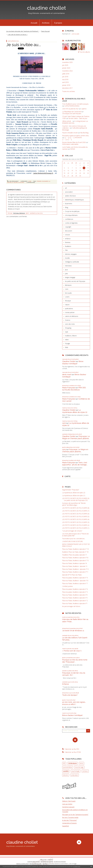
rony (64, 449)
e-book (67, 235)
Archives (46, 23)
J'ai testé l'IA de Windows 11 (73, 631)
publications (69, 309)
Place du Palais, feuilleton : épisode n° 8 (75, 581)
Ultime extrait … (67, 121)
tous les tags (79, 767)
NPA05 (73, 149)
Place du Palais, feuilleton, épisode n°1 (75, 604)
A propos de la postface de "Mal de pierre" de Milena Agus (74, 504)
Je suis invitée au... (24, 45)
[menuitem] (34, 23)
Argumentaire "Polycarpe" (71, 490)
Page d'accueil (45, 31)
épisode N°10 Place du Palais (72, 575)
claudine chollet (46, 8)
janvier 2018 (66, 85)
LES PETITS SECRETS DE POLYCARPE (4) (76, 519)
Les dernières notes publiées (47, 862)
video (67, 340)
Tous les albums (85, 52)
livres (82, 763)
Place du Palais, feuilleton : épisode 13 (75, 566)
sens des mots (70, 324)
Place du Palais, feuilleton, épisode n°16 (75, 558)
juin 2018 (65, 77)
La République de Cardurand (72, 112)
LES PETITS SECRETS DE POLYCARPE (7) (76, 511)
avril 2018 (65, 82)
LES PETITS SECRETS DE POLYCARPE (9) (76, 498)
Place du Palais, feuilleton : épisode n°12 (75, 569)
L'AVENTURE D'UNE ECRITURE (72, 541)
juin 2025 (65, 65)
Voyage (68, 343)
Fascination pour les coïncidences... (74, 539)
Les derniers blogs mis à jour (34, 862)
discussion (69, 231)
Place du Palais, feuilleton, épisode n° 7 (75, 584)
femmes (39, 181)
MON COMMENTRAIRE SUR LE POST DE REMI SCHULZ (76, 545)
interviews (68, 266)
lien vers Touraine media (70, 817)
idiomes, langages (71, 254)
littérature (68, 285)
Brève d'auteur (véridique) (72, 715)
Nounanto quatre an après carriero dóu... (76, 136)
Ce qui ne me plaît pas (72, 211)
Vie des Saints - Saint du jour (78, 118)
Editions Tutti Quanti (69, 801)
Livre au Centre (67, 804)
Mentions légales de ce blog (35, 864)
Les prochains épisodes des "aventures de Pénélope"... (23, 31)
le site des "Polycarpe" (70, 820)
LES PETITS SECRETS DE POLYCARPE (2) (76, 525)
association (69, 192)
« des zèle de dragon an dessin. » (17, 35)
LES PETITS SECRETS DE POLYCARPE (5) (76, 517)
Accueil (34, 23)
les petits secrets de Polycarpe (75, 281)
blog (75, 864)
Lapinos (84, 109)
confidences (69, 219)
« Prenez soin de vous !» (72, 651)
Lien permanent (13, 181)
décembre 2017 (67, 88)
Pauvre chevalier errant (70, 133)
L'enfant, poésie (67, 586)
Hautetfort (50, 860)
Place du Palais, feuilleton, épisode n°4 (75, 595)
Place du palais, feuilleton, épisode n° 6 (75, 589)
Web (67, 347)
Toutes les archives (69, 91)
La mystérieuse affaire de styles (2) (74, 493)
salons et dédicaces (72, 316)
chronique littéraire (71, 215)
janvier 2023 (66, 68)
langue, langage (70, 277)
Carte (68, 476)
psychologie (76, 771)
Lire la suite (75, 34)
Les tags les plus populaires (60, 862)
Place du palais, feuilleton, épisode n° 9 (75, 578)
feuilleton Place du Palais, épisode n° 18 (75, 552)
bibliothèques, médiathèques (75, 200)
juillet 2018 (66, 74)
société (66, 771)
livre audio (68, 293)
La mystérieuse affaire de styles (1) (74, 496)
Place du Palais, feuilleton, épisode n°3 (75, 598)
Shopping (68, 328)
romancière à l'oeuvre (69, 823)
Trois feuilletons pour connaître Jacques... (76, 104)
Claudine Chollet (69, 361)
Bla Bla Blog (84, 133)
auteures (21, 182)
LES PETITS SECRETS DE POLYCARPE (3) (76, 522)
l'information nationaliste (70, 144)
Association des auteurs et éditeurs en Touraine (75, 811)
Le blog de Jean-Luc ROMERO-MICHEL (75, 122)
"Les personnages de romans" (72, 531)
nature (67, 305)
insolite (67, 258)
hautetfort (66, 826)
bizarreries (69, 204)
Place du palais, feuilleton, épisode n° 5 (75, 592)
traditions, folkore (71, 336)
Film (66, 250)
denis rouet (67, 374)
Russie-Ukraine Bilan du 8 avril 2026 (74, 142)
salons (16, 182)
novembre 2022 (67, 71)
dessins (66, 775)
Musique (68, 301)
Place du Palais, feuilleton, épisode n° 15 (75, 561)
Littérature (73, 763)
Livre (30, 181)
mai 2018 (65, 80)
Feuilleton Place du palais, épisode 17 (75, 555)
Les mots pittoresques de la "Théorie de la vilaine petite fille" (75, 535)
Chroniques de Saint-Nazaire (72, 114)
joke (66, 274)
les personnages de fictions (71, 606)
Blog (67, 207)
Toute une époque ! (70, 695)
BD (64, 763)
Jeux (66, 270)
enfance (68, 239)
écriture (85, 771)
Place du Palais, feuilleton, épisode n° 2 (75, 601)
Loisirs (67, 297)
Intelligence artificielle (72, 262)
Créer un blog (43, 860)
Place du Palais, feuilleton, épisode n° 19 (75, 549)
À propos (58, 23)
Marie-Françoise (69, 388)
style (67, 332)
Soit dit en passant (68, 807)
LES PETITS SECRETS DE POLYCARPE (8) (76, 508)
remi (64, 423)
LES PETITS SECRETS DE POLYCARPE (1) (76, 528)
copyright (68, 227)
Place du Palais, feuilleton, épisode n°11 (75, 572)
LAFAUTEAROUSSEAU (72, 106)
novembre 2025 (67, 62)
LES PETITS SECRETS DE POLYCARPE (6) (76, 514)
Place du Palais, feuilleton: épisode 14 (75, 563)
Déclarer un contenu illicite (22, 864)
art (66, 188)
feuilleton (68, 246)
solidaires (45, 181)
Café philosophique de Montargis (75, 129)
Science (68, 320)
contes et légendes (71, 223)
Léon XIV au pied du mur (70, 109)
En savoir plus (77, 866)
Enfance (66, 684)
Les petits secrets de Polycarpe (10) (76, 500)
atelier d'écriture (70, 196)
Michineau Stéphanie (19, 213)
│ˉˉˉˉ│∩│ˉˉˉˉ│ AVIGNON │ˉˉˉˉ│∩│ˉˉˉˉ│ (72, 138)
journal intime (68, 767)
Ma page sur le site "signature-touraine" (75, 815)
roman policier (70, 312)
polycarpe (75, 775)
